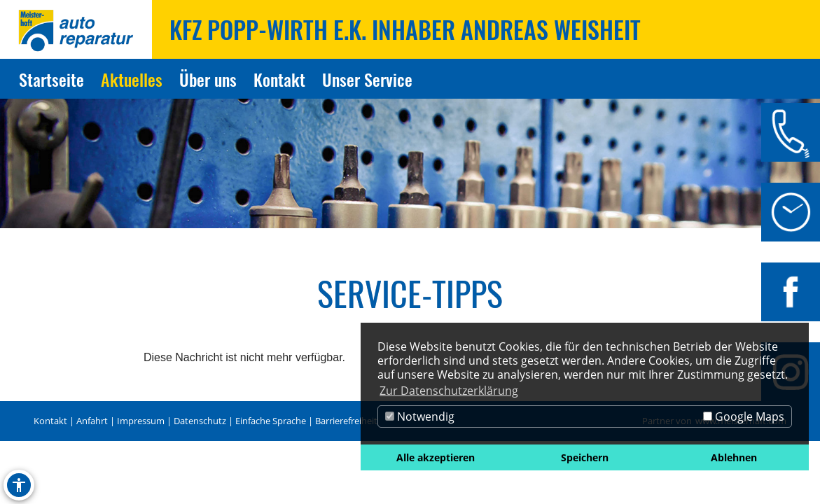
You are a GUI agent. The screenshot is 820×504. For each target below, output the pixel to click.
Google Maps (744, 416)
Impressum (141, 421)
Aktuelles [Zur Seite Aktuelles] (132, 79)
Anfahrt (92, 421)
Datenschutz (200, 421)
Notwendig (420, 416)
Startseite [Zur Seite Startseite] (51, 79)
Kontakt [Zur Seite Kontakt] (279, 79)
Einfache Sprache (271, 421)
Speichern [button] (585, 457)
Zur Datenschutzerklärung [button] (449, 391)
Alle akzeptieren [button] (436, 457)
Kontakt (50, 421)
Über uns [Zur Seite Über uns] (208, 79)
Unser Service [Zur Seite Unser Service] (367, 79)
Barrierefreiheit (346, 421)
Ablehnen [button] (734, 457)
